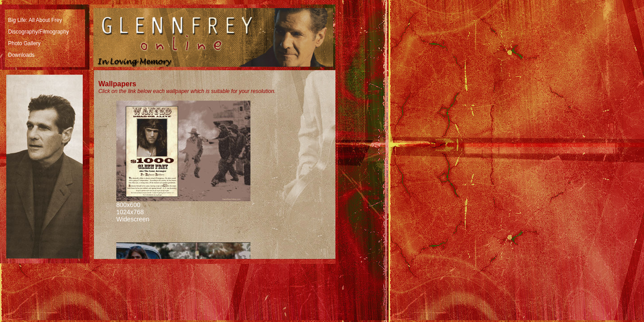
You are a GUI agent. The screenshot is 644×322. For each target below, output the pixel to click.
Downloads (21, 55)
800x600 (128, 205)
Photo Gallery (24, 43)
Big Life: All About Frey (35, 20)
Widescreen (133, 219)
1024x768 (130, 212)
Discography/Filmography (38, 32)
